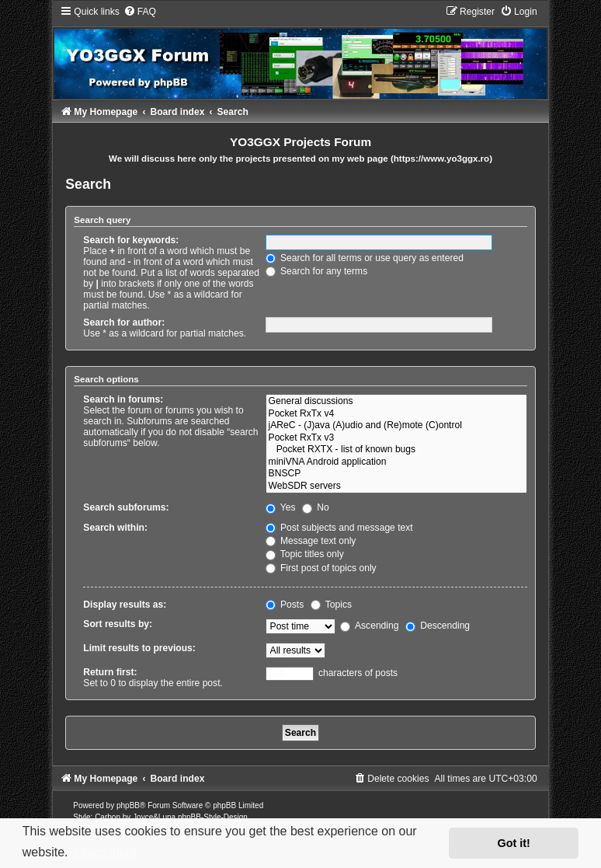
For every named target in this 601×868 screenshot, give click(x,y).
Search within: (115, 528)
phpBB (128, 805)
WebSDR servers (396, 486)
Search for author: (124, 322)
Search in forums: (123, 399)
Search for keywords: (131, 240)
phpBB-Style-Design (213, 817)
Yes (281, 507)
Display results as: (125, 605)
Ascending (369, 626)
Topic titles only (305, 554)
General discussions (396, 402)
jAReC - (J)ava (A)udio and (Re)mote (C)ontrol (396, 426)
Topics (331, 605)
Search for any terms (317, 271)
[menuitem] (140, 12)
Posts (285, 605)
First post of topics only (321, 568)
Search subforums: (126, 507)
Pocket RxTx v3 (396, 438)
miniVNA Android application (396, 462)
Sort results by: (118, 624)
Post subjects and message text (339, 528)
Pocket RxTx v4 (396, 414)
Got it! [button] (514, 843)
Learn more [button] (106, 852)
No (316, 507)
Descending (438, 626)
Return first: (110, 672)
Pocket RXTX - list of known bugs (396, 450)
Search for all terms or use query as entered (365, 258)
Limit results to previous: (139, 648)
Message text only (311, 541)
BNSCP (396, 474)
